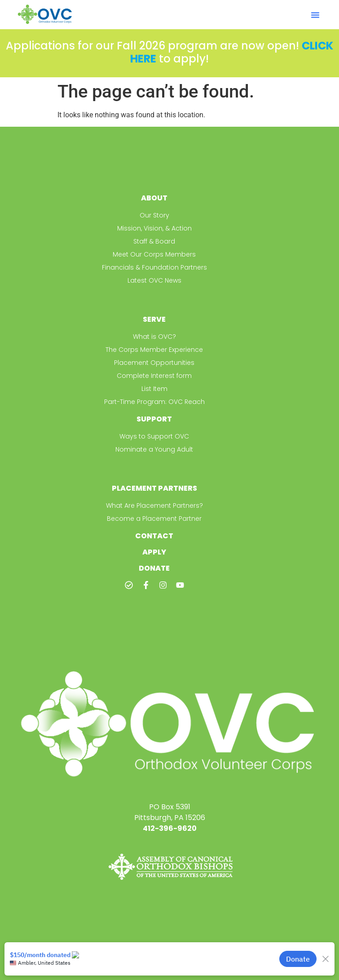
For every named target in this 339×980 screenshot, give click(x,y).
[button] (315, 15)
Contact (154, 536)
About (154, 198)
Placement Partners (154, 488)
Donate (154, 568)
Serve (154, 319)
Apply (154, 552)
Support (154, 419)
